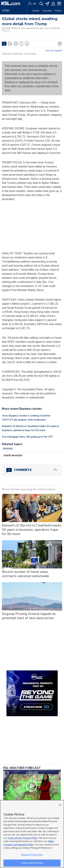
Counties (47, 11)
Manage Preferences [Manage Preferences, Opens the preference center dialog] (32, 855)
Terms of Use (15, 838)
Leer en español (54, 51)
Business (8, 448)
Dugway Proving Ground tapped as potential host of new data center (29, 616)
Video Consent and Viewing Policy (29, 843)
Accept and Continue (32, 863)
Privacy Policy (30, 838)
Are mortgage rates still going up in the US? (27, 437)
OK (60, 805)
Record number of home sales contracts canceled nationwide (25, 574)
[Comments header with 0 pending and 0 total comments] (32, 470)
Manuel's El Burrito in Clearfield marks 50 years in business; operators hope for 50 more (32, 530)
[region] (32, 834)
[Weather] (32, 3)
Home (36, 11)
